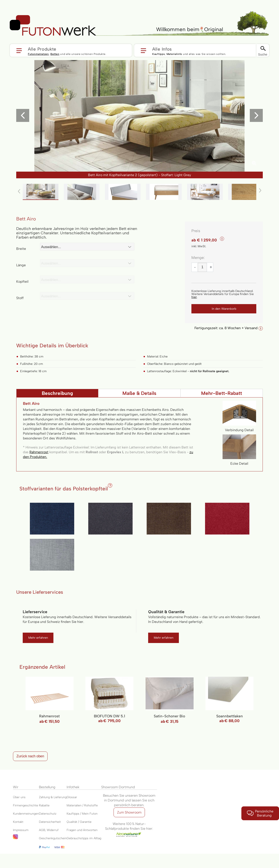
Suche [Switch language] (263, 54)
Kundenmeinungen (26, 814)
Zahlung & (46, 797)
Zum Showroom (129, 812)
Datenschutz (48, 814)
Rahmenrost (39, 452)
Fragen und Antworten (82, 830)
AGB (42, 830)
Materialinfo (174, 54)
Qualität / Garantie (79, 822)
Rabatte (44, 805)
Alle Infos (162, 49)
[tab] (57, 393)
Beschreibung (57, 393)
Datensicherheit (50, 822)
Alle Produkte (42, 49)
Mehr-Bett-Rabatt (222, 393)
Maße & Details (139, 393)
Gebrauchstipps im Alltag (84, 838)
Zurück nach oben (30, 756)
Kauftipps (159, 54)
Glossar (72, 797)
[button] (71, 50)
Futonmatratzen (38, 54)
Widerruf (53, 830)
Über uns (19, 797)
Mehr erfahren (38, 638)
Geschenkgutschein (53, 838)
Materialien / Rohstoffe (82, 805)
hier (194, 297)
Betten (55, 54)
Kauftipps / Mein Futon (82, 814)
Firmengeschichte (26, 805)
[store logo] (53, 26)
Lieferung (60, 797)
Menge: (198, 258)
